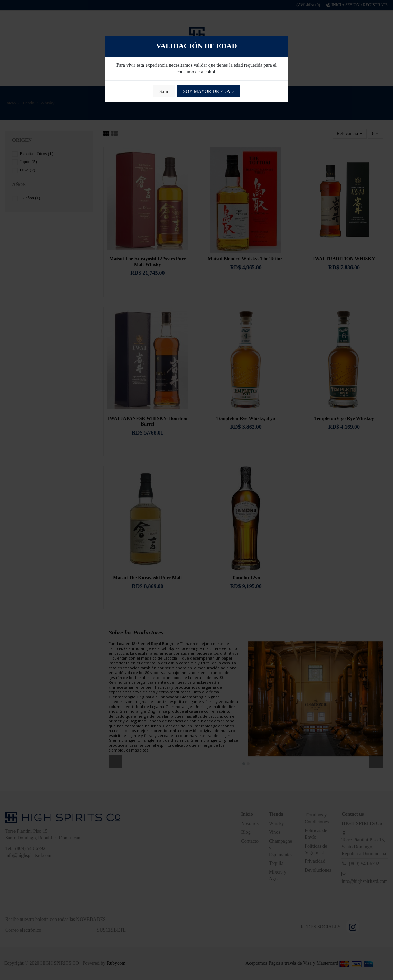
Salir (164, 91)
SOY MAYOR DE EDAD (208, 91)
